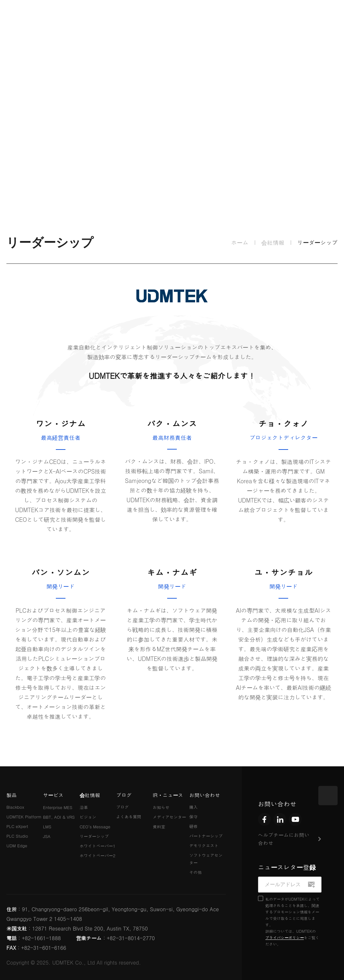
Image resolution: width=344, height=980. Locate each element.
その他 (196, 872)
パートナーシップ (206, 836)
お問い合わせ (205, 795)
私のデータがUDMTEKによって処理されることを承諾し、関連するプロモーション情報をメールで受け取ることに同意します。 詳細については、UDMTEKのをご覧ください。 (293, 921)
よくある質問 (129, 817)
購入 (193, 807)
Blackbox (15, 807)
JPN (311, 18)
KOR (270, 18)
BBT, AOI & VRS (59, 817)
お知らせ (161, 807)
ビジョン (88, 817)
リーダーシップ (94, 836)
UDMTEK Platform (24, 817)
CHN (332, 18)
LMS (47, 827)
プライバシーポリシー (285, 937)
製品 (81, 18)
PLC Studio (17, 836)
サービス (121, 18)
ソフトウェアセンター (206, 859)
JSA (47, 836)
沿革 (84, 807)
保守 (193, 817)
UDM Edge (17, 846)
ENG (291, 18)
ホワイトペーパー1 (98, 846)
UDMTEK (30, 18)
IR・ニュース (240, 18)
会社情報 (160, 18)
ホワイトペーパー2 (98, 855)
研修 (193, 826)
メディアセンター (169, 817)
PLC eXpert (17, 826)
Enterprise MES (58, 807)
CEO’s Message (95, 827)
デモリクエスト (204, 846)
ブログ (200, 18)
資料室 (159, 827)
